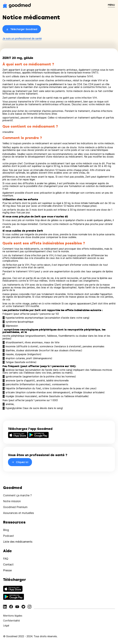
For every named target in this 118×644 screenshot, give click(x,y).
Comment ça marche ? (17, 495)
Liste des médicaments (18, 542)
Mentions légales (13, 616)
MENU (111, 5)
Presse (7, 570)
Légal (6, 625)
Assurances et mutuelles (19, 513)
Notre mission (12, 501)
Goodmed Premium (15, 507)
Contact (8, 564)
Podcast (8, 536)
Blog (6, 530)
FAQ (6, 559)
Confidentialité (11, 621)
